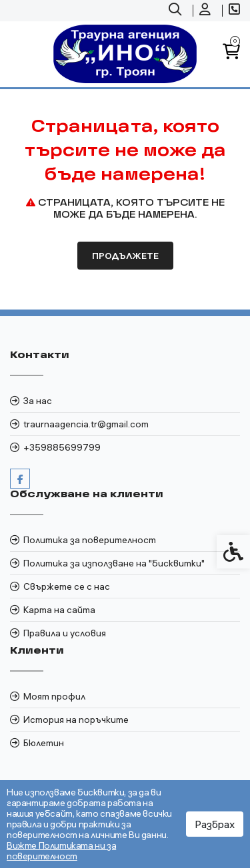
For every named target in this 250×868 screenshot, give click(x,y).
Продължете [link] (125, 256)
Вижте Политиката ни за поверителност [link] (61, 851)
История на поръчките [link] (76, 720)
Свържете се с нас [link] (67, 586)
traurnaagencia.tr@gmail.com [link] (86, 424)
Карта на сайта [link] (59, 610)
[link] (177, 11)
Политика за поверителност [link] (90, 540)
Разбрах (215, 824)
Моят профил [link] (54, 696)
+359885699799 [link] (62, 447)
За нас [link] (38, 401)
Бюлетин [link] (44, 743)
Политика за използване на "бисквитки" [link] (114, 563)
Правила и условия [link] (65, 633)
